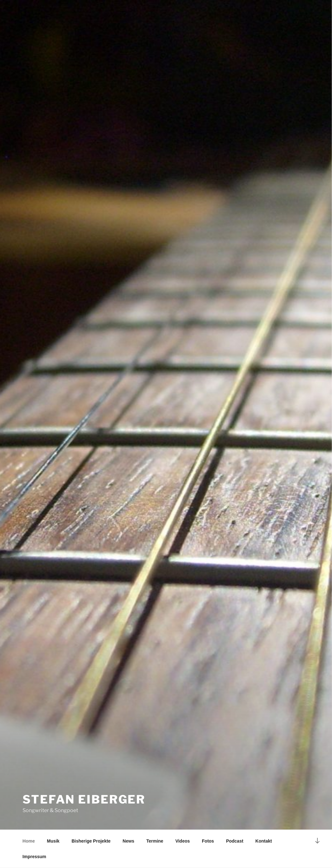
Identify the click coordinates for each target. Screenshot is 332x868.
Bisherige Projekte (91, 841)
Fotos (208, 841)
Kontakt (264, 841)
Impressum (34, 857)
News (128, 841)
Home (29, 841)
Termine (155, 841)
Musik (53, 841)
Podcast (235, 841)
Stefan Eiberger (84, 799)
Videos (183, 841)
